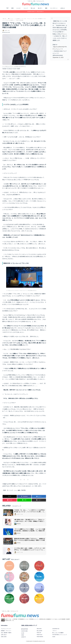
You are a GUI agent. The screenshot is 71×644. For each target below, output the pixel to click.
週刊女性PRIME (25, 629)
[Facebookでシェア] (24, 496)
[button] (39, 500)
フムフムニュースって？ (6, 629)
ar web (23, 633)
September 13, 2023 (58, 57)
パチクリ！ (55, 631)
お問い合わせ (4, 635)
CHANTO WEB (24, 631)
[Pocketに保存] (10, 500)
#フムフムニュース (58, 49)
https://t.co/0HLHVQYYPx (60, 47)
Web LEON (39, 629)
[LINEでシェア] (24, 500)
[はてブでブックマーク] (39, 496)
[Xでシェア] (10, 496)
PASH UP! (39, 633)
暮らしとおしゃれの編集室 (58, 633)
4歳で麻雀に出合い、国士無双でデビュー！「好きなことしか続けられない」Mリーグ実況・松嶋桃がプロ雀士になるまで (30, 521)
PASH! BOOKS (40, 637)
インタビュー (10, 69)
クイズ (15, 69)
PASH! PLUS (39, 635)
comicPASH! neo (56, 629)
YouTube (4, 69)
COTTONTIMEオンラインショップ (60, 635)
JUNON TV (24, 637)
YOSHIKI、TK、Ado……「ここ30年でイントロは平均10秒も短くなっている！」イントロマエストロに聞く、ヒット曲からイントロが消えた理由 (30, 512)
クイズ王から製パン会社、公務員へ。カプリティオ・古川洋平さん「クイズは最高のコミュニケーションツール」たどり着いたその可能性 (30, 550)
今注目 (18, 69)
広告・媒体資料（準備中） (7, 633)
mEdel (23, 635)
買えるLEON (39, 631)
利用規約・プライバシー (6, 631)
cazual (54, 637)
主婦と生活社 (4, 637)
